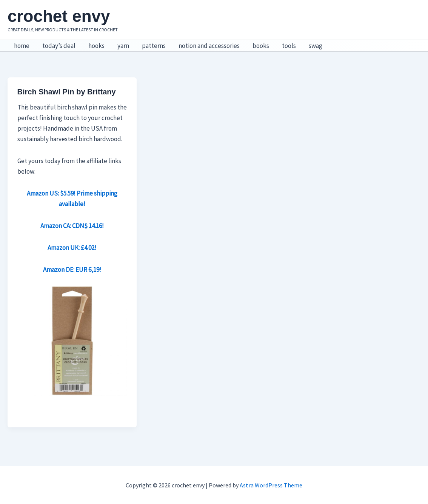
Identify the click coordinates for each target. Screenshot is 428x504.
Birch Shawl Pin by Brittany (67, 92)
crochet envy (59, 16)
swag (316, 46)
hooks (96, 46)
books (261, 46)
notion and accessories (209, 46)
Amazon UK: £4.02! (72, 248)
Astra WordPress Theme (271, 485)
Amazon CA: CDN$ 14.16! (72, 226)
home (22, 46)
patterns (154, 46)
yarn (123, 46)
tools (289, 46)
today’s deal (59, 46)
